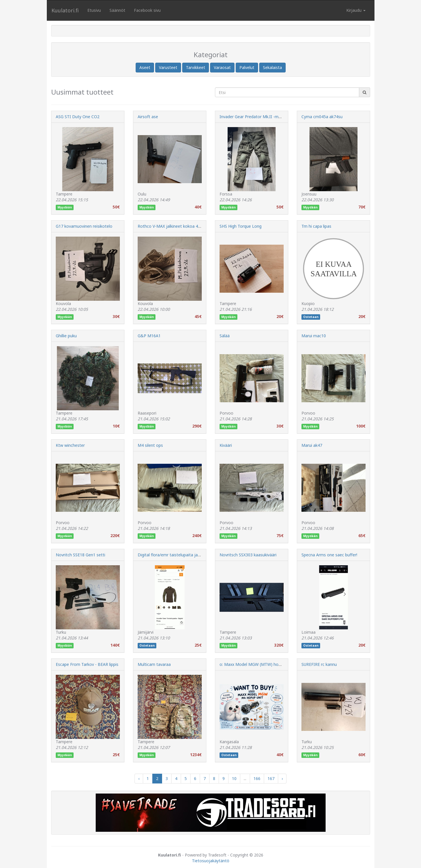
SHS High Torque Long (241, 226)
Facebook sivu (147, 10)
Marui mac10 (314, 336)
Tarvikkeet (196, 67)
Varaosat (222, 67)
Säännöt (117, 10)
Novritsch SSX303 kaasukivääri (248, 555)
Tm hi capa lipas (316, 226)
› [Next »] (282, 778)
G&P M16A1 (149, 336)
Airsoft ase (148, 117)
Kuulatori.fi (65, 10)
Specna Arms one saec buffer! (329, 555)
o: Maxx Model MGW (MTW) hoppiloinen (257, 664)
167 (271, 778)
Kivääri (226, 445)
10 (234, 778)
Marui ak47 (312, 445)
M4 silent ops (150, 445)
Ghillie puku (66, 336)
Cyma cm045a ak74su (322, 117)
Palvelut (247, 67)
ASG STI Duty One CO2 (78, 117)
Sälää (225, 336)
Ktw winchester (70, 445)
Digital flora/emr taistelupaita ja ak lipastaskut (181, 555)
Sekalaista (272, 67)
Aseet (145, 67)
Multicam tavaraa (154, 664)
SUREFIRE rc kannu (319, 664)
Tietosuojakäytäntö (211, 861)
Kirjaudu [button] (356, 10)
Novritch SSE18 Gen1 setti (80, 555)
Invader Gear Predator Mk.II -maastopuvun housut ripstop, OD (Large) (286, 117)
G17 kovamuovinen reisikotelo (84, 226)
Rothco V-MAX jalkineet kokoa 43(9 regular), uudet (185, 226)
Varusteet (168, 67)
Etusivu (94, 10)
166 (257, 778)
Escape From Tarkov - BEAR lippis (87, 664)
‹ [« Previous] (139, 778)
